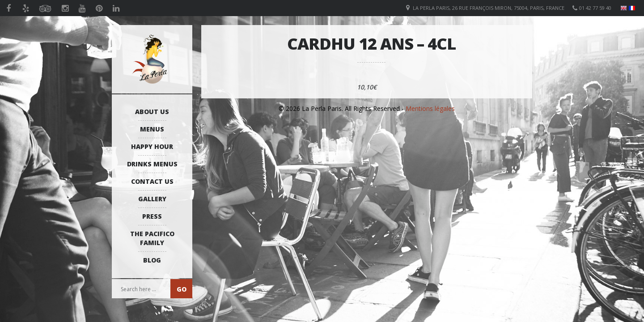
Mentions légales (430, 108)
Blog (152, 260)
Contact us (152, 181)
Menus (152, 129)
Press (152, 216)
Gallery (152, 199)
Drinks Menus (152, 164)
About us (152, 112)
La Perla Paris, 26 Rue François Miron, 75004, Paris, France (489, 8)
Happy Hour (152, 146)
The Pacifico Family (152, 238)
